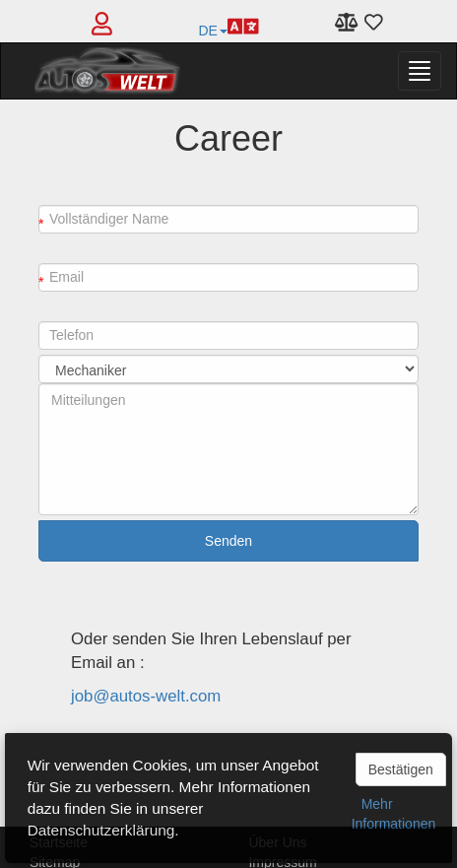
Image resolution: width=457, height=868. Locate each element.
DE (229, 26)
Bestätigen (401, 769)
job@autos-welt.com (146, 696)
